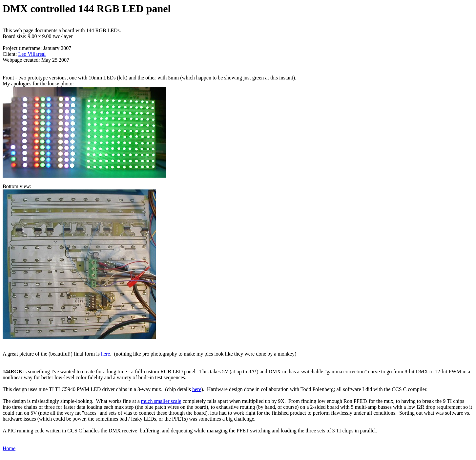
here (106, 354)
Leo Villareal (32, 54)
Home (9, 448)
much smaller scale (161, 401)
